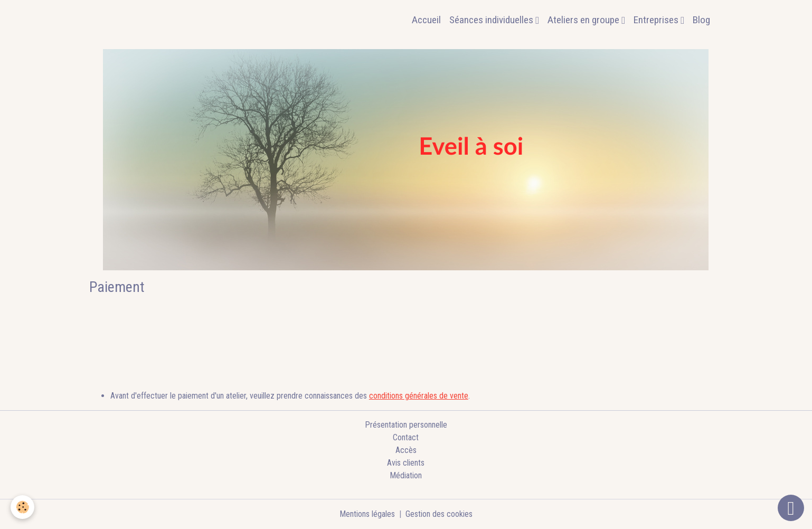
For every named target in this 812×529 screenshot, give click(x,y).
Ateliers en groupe (584, 20)
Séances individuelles (492, 20)
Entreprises (657, 20)
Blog (701, 20)
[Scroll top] (791, 508)
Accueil (426, 20)
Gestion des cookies (439, 514)
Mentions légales (367, 514)
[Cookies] (22, 507)
